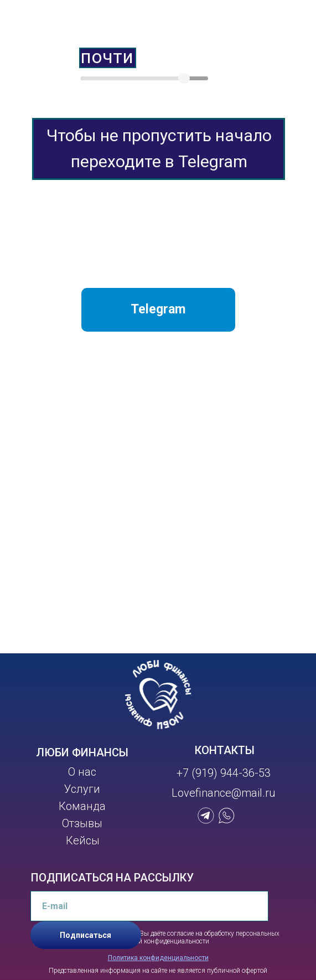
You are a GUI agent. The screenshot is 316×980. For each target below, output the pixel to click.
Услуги (82, 789)
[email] (149, 906)
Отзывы (82, 823)
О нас (82, 772)
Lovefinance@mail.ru (224, 793)
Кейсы (83, 840)
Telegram (158, 309)
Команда (82, 806)
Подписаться (86, 935)
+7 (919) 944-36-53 (224, 773)
